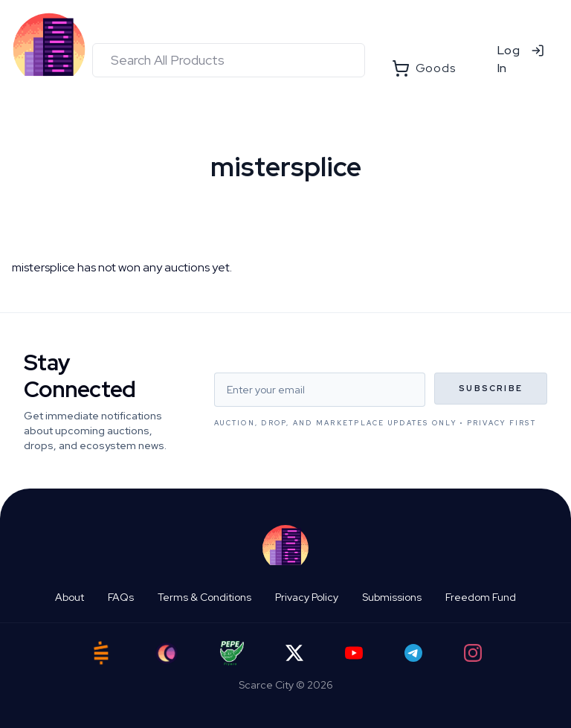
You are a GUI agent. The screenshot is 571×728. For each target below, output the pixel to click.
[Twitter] (294, 653)
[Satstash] (101, 653)
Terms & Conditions (204, 597)
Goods (424, 68)
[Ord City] (167, 653)
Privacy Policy (307, 597)
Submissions (392, 597)
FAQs (121, 597)
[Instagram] (473, 653)
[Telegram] (413, 653)
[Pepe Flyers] (232, 653)
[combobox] (229, 60)
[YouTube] (354, 653)
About (70, 597)
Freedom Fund (481, 597)
